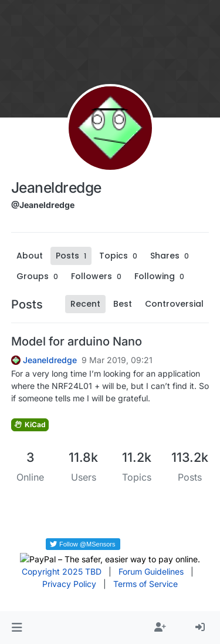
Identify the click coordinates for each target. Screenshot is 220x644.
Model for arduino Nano (77, 341)
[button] (17, 628)
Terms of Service (145, 584)
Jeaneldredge (50, 360)
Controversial (174, 304)
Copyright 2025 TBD (62, 571)
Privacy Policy (69, 584)
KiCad (30, 425)
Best (123, 304)
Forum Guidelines (151, 571)
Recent (85, 304)
